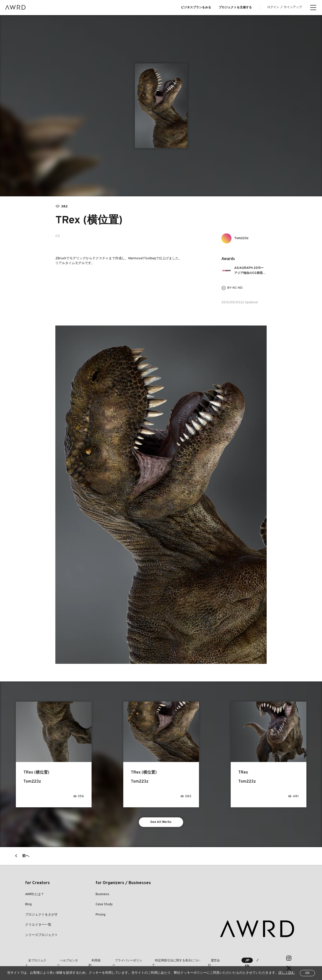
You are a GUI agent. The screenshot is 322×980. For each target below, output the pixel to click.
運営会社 (202, 960)
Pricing (100, 916)
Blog (28, 906)
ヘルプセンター (64, 960)
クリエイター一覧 (38, 927)
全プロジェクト (36, 960)
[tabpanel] (161, 106)
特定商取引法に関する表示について (164, 960)
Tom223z (243, 238)
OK (307, 973)
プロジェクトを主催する (235, 8)
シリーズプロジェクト (42, 937)
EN (263, 960)
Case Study (104, 906)
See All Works (161, 823)
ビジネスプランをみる (196, 8)
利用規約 (89, 960)
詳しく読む (287, 973)
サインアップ (293, 7)
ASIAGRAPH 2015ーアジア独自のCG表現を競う (250, 271)
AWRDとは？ (35, 896)
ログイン (273, 7)
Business (102, 896)
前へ (26, 858)
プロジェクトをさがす (42, 916)
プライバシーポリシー (117, 960)
